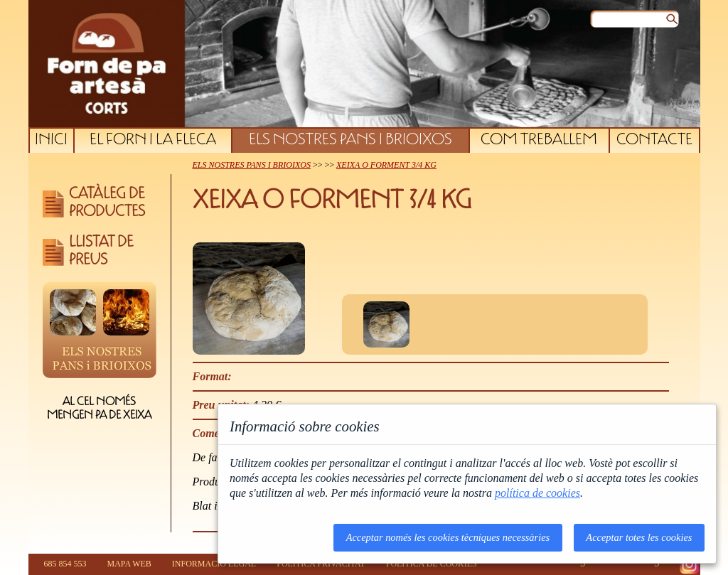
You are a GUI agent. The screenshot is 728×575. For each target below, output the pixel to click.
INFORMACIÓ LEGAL (214, 564)
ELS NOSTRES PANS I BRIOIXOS (350, 141)
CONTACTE (654, 141)
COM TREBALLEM (539, 141)
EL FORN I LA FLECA (153, 141)
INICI (51, 141)
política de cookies (537, 493)
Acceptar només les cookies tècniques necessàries (448, 537)
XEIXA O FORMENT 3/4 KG (386, 165)
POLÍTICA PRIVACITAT (321, 564)
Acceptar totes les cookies (639, 537)
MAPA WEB (129, 564)
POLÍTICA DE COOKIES (432, 564)
